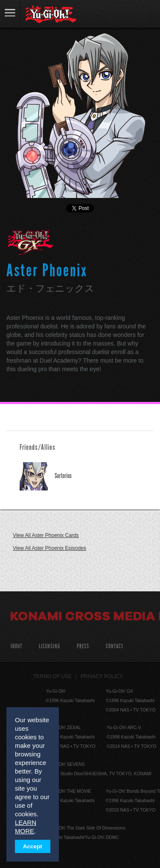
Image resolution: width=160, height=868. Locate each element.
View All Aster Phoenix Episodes (49, 548)
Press (83, 646)
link (10, 14)
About (16, 646)
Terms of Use (52, 676)
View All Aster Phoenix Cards (46, 535)
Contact (115, 646)
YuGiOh (51, 15)
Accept (33, 846)
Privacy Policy (102, 676)
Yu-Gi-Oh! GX (31, 242)
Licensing (49, 646)
